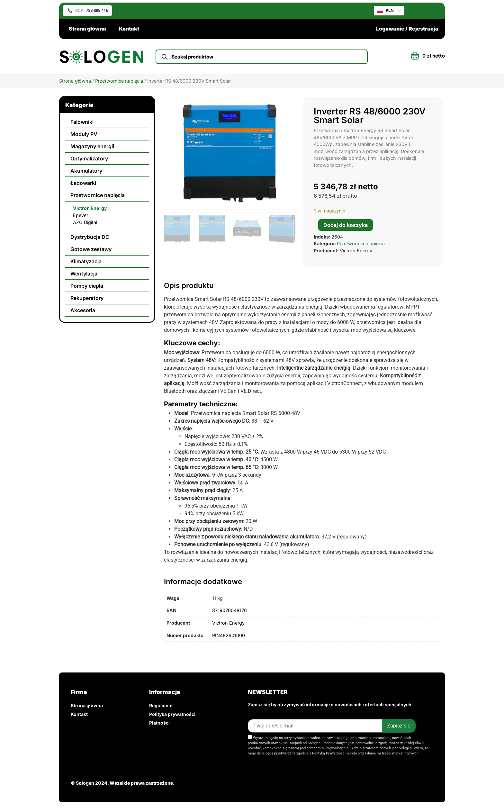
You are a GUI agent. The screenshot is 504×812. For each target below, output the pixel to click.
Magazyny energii (92, 146)
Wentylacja (84, 274)
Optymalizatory (89, 158)
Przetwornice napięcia (119, 81)
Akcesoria (83, 310)
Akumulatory (86, 171)
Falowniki (82, 122)
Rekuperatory (87, 298)
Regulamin (161, 705)
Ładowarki (83, 183)
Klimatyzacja (86, 261)
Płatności (159, 723)
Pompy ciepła (87, 286)
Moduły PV (84, 134)
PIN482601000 (229, 635)
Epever (81, 215)
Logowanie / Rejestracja (407, 29)
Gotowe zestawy (91, 249)
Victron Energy (90, 208)
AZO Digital (85, 222)
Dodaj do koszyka (346, 225)
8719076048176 (230, 610)
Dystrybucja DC (90, 237)
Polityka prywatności (172, 714)
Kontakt (129, 29)
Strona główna (87, 29)
